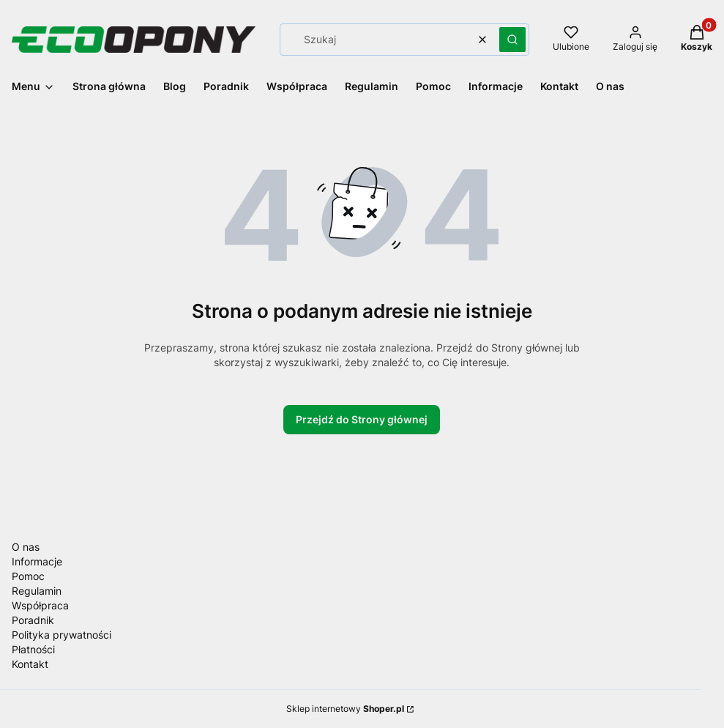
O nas (26, 547)
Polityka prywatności (61, 635)
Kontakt (30, 664)
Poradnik (33, 620)
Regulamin (37, 591)
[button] (512, 40)
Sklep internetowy (345, 709)
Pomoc (28, 576)
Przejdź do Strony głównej (362, 419)
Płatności (33, 649)
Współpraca (40, 605)
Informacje (37, 561)
